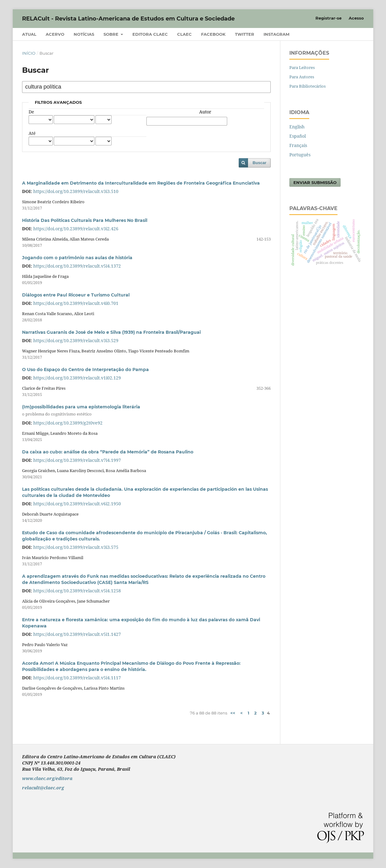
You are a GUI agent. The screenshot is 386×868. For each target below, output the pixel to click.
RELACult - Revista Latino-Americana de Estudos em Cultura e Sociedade (128, 19)
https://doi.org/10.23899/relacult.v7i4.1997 (77, 460)
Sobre (112, 34)
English (297, 127)
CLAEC (184, 34)
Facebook (213, 34)
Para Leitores (302, 67)
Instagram (276, 34)
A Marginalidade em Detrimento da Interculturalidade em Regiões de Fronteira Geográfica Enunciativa (141, 183)
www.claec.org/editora (47, 778)
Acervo (55, 34)
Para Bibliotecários (308, 86)
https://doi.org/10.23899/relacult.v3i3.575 (76, 547)
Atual (29, 34)
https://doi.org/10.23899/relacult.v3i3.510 (76, 191)
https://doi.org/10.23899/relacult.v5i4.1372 (77, 266)
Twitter (245, 34)
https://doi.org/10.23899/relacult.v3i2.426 (76, 229)
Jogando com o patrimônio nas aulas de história (77, 258)
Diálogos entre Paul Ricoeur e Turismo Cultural (76, 295)
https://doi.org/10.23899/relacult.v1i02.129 (77, 378)
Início (29, 53)
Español (298, 136)
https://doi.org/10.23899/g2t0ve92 (68, 423)
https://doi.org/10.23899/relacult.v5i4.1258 (77, 591)
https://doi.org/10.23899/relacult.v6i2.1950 (77, 504)
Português (300, 155)
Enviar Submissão (315, 182)
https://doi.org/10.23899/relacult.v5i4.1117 (77, 678)
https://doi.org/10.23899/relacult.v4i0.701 (76, 303)
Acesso (356, 18)
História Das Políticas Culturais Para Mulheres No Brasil (85, 220)
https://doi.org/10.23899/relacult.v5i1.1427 (77, 634)
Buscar (260, 163)
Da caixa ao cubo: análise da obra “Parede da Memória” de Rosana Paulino (108, 452)
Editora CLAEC (150, 34)
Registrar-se (329, 18)
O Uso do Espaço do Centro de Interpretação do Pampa (85, 370)
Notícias (84, 34)
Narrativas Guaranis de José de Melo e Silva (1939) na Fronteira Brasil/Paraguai (111, 332)
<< (233, 713)
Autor (205, 112)
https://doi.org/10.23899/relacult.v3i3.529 (76, 340)
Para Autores (302, 77)
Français (298, 145)
